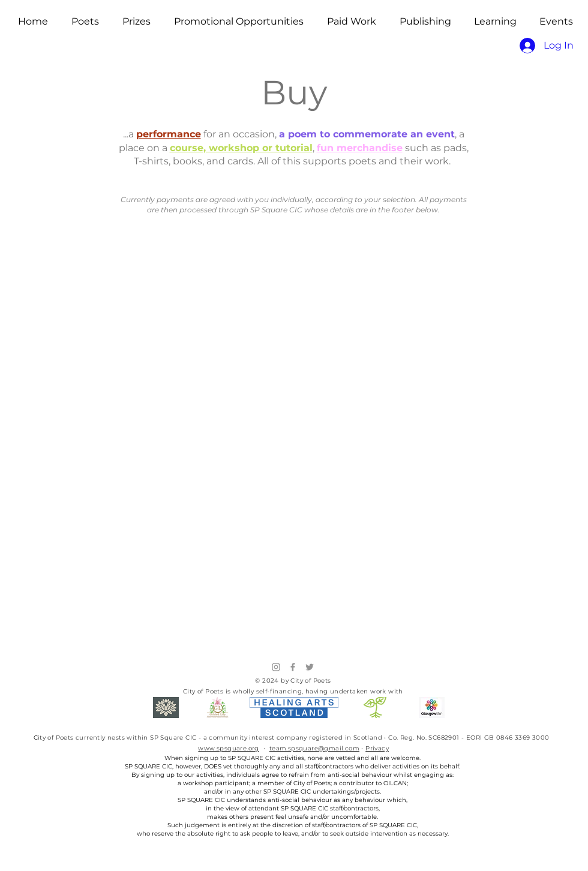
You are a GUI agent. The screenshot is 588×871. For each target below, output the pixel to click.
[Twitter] (310, 667)
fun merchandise (360, 148)
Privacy (377, 748)
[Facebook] (293, 667)
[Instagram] (276, 667)
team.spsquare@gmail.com (314, 748)
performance (169, 134)
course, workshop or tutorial (241, 148)
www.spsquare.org (228, 748)
